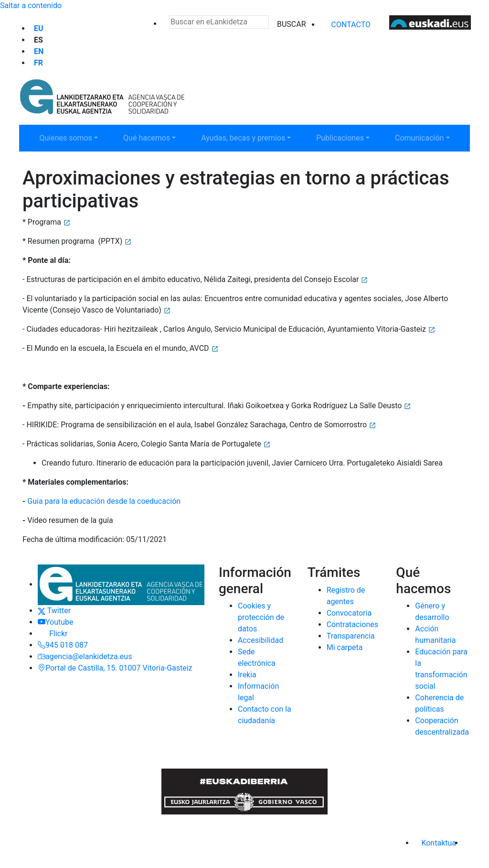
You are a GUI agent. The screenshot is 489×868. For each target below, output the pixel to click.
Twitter (54, 611)
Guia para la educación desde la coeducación (104, 501)
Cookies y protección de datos (261, 617)
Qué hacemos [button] (154, 137)
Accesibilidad (260, 640)
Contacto (351, 25)
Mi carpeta (345, 647)
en (39, 51)
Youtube (56, 622)
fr (38, 63)
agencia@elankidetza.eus (85, 656)
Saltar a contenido (31, 5)
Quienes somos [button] (70, 137)
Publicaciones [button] (347, 137)
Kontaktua (439, 843)
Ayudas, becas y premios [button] (243, 137)
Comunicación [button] (425, 137)
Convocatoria (349, 613)
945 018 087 (63, 645)
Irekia (247, 675)
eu (39, 28)
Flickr (53, 634)
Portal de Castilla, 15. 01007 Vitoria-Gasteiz (115, 668)
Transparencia (351, 636)
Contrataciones (352, 624)
